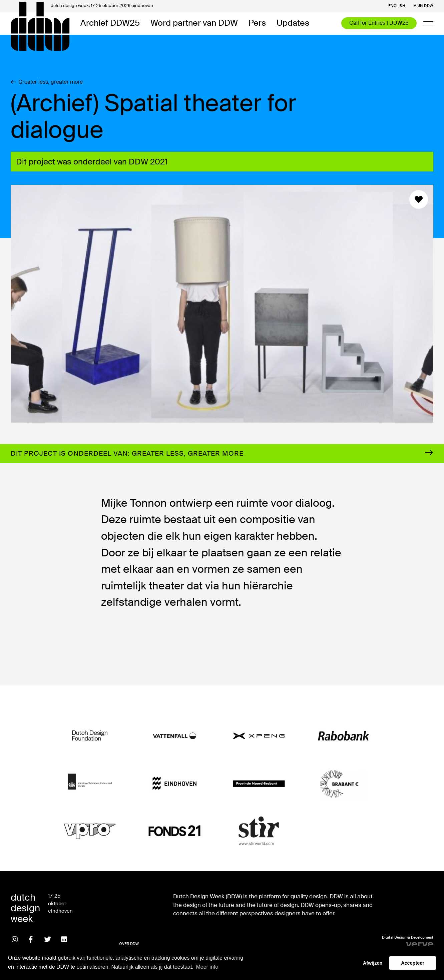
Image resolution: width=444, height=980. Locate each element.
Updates (293, 23)
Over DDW (129, 944)
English (397, 6)
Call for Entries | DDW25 (379, 23)
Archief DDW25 (110, 23)
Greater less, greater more (47, 82)
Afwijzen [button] (373, 963)
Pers (257, 23)
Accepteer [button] (413, 963)
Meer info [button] (207, 967)
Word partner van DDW (194, 23)
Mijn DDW (423, 6)
